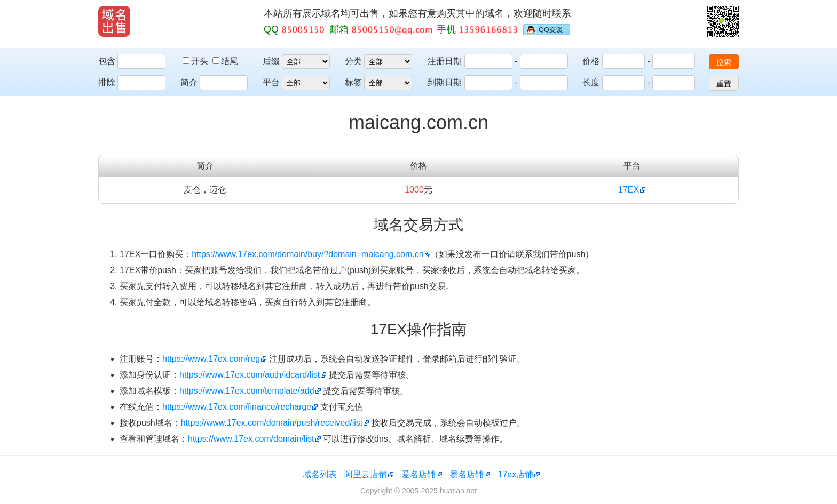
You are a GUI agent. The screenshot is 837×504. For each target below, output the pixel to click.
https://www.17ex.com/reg (211, 359)
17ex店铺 (516, 474)
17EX (629, 190)
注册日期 (445, 61)
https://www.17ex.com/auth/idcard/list (250, 375)
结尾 (225, 61)
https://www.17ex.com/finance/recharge (237, 407)
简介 (189, 82)
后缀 (271, 61)
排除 (107, 82)
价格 (591, 61)
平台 (271, 82)
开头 (196, 61)
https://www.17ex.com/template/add (247, 391)
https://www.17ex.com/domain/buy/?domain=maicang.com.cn (307, 254)
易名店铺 (467, 474)
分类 (353, 61)
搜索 (724, 62)
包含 (107, 61)
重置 (724, 84)
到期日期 (445, 82)
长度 (591, 82)
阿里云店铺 (366, 474)
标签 (353, 82)
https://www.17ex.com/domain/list (251, 439)
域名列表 (320, 474)
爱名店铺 (418, 474)
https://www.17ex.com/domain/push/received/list (272, 423)
